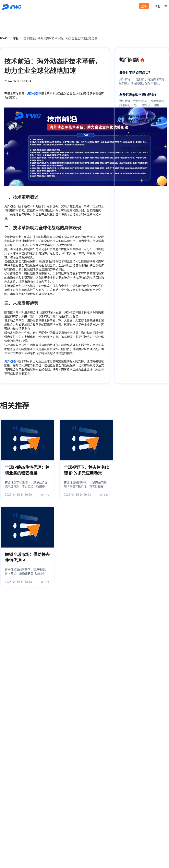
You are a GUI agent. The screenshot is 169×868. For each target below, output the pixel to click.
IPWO (4, 38)
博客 (15, 38)
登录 (144, 6)
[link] (4, 38)
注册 (157, 6)
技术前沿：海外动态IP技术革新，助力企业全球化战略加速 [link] (60, 38)
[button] (166, 6)
